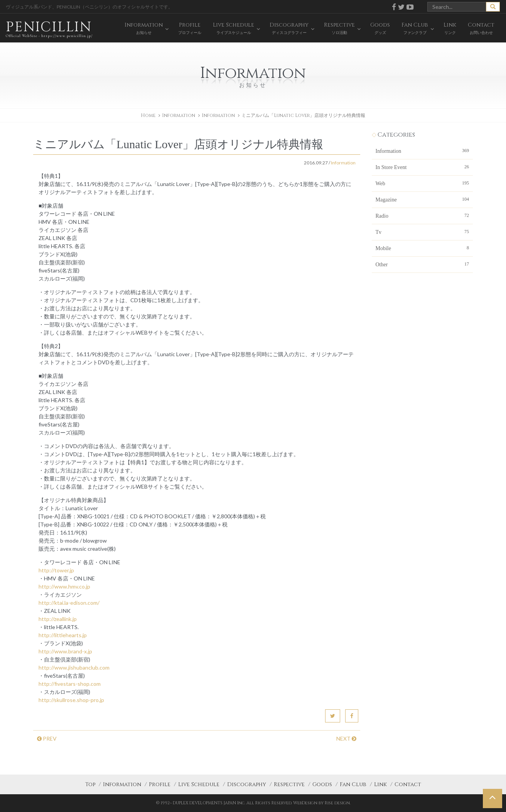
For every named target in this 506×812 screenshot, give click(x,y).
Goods (322, 784)
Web (423, 183)
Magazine (423, 199)
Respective (289, 784)
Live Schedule (199, 784)
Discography (247, 784)
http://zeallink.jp (58, 619)
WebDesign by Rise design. (322, 803)
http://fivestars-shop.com (70, 684)
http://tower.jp (56, 570)
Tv (423, 232)
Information (218, 115)
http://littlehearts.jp (63, 635)
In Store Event (423, 167)
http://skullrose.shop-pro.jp (71, 700)
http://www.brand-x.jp (65, 651)
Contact (408, 784)
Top (90, 784)
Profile (160, 784)
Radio (423, 215)
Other (423, 264)
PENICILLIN (49, 29)
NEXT (346, 738)
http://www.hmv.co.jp (64, 586)
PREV (47, 738)
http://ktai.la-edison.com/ (69, 603)
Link (380, 784)
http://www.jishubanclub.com (74, 667)
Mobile (423, 248)
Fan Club (353, 784)
